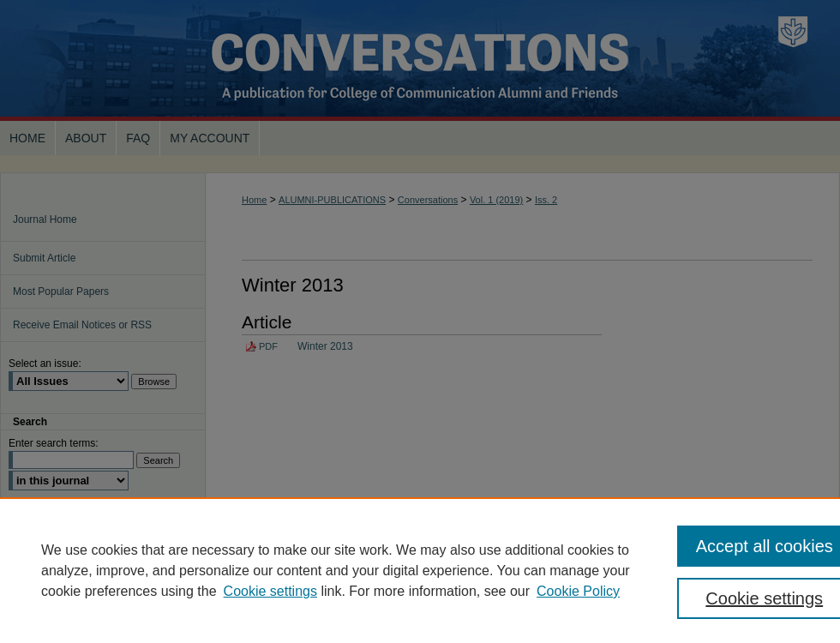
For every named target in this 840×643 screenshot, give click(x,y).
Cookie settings (270, 591)
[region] (420, 570)
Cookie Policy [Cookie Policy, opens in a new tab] (578, 591)
